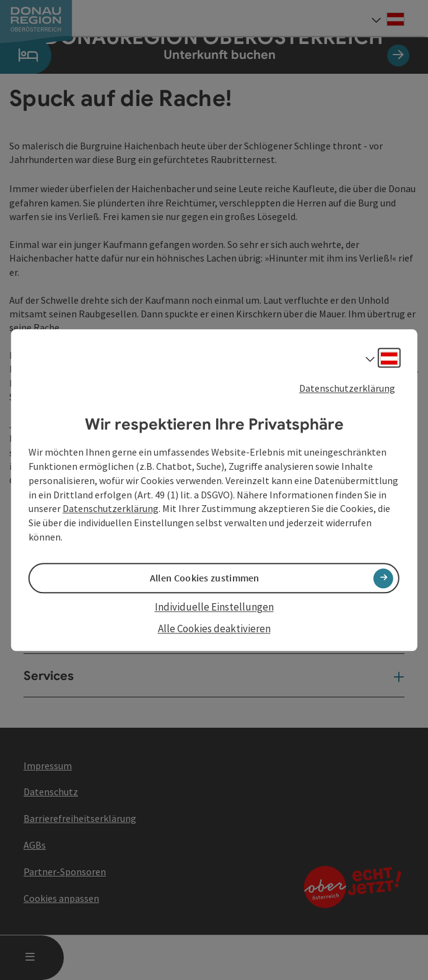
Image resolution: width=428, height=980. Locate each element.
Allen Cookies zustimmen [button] (205, 578)
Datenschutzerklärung (347, 388)
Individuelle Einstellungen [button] (214, 607)
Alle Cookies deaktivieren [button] (214, 629)
